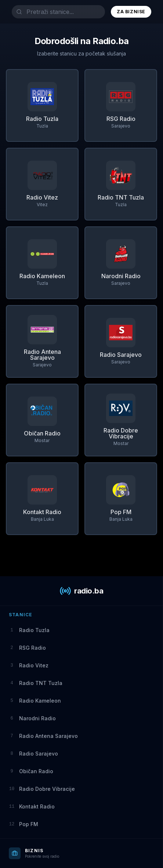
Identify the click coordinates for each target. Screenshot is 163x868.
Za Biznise (131, 12)
